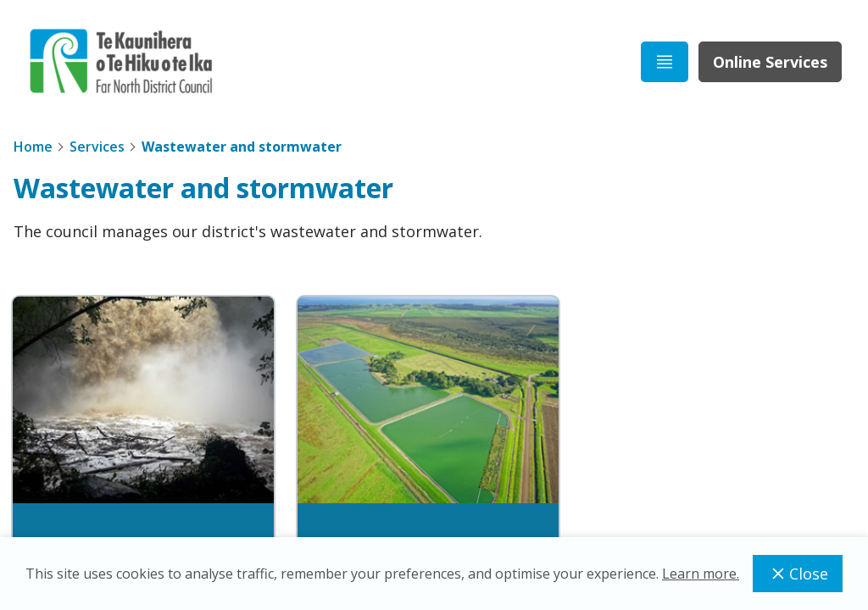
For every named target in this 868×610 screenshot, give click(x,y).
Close (798, 574)
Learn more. (701, 574)
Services (97, 147)
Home (33, 147)
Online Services (770, 62)
